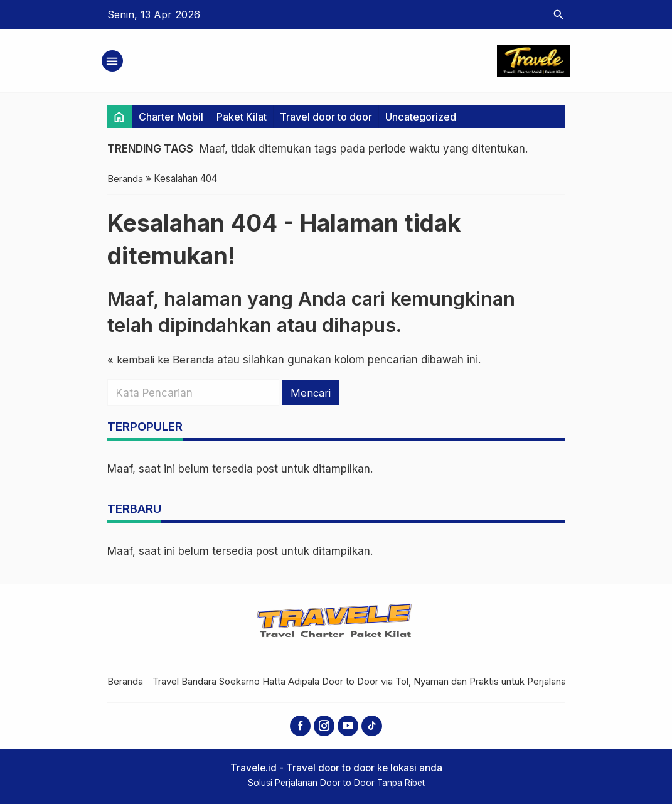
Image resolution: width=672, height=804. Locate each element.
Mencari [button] (311, 392)
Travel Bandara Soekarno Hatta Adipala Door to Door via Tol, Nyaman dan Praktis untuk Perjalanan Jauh (374, 681)
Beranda (125, 681)
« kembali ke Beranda (161, 360)
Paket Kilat (242, 117)
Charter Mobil (171, 117)
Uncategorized (421, 117)
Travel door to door (326, 117)
